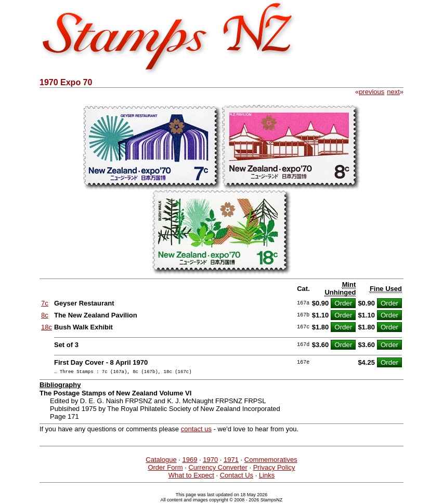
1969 (190, 461)
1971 (231, 461)
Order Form (165, 469)
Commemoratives (271, 461)
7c (45, 303)
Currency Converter (218, 469)
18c (47, 327)
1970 (210, 461)
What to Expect (191, 477)
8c (45, 315)
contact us (196, 430)
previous (372, 92)
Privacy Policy (274, 469)
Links (267, 477)
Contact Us (237, 477)
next (393, 92)
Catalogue (161, 461)
